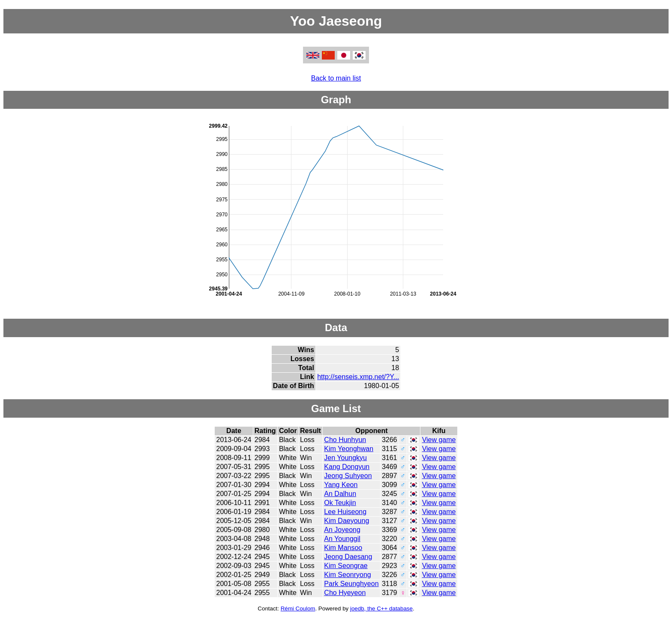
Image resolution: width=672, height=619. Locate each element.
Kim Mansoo (343, 548)
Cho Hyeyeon (345, 593)
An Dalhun (340, 494)
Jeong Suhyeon (348, 476)
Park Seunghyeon (351, 584)
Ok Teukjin (340, 503)
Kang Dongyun (347, 467)
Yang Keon (341, 485)
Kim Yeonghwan (349, 449)
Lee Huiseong (345, 512)
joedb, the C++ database (381, 609)
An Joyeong (342, 530)
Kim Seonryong (347, 575)
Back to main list (336, 78)
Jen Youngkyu (345, 458)
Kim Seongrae (346, 566)
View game (439, 440)
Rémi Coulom (298, 609)
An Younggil (342, 539)
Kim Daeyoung (346, 521)
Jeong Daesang (348, 557)
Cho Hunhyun (345, 440)
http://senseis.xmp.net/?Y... (358, 377)
